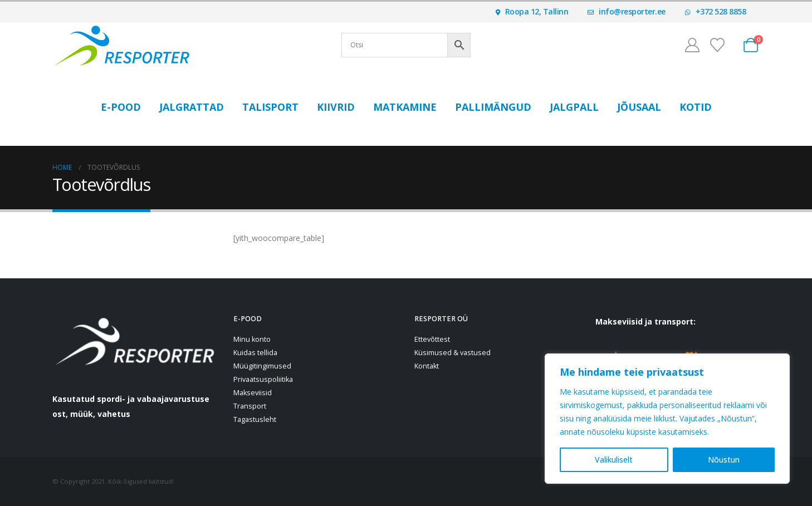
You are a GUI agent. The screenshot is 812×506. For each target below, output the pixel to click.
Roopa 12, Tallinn (532, 11)
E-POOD (121, 107)
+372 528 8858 (716, 11)
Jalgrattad (192, 107)
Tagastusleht (255, 419)
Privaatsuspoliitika (263, 379)
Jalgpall (574, 107)
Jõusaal (639, 107)
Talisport (270, 107)
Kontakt (427, 366)
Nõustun (724, 460)
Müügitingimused (262, 366)
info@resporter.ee (627, 11)
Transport (250, 406)
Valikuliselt (614, 460)
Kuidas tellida (255, 353)
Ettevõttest (432, 339)
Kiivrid (336, 107)
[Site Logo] (122, 45)
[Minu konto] (692, 45)
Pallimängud (493, 107)
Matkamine (405, 107)
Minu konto (252, 339)
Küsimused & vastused (453, 353)
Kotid (696, 107)
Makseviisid (253, 393)
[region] (667, 419)
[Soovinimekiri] (718, 45)
